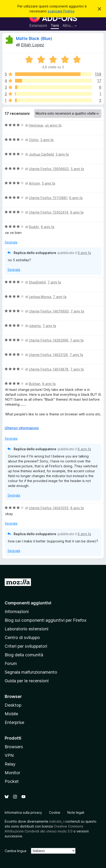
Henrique (36, 125)
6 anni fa (76, 198)
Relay (10, 764)
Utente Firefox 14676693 (49, 311)
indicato (55, 821)
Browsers (14, 747)
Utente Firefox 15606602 (49, 169)
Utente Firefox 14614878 (49, 369)
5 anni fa (77, 169)
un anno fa (53, 125)
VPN (9, 755)
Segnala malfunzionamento (31, 672)
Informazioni (17, 612)
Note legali (76, 812)
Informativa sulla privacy (23, 812)
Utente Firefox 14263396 (49, 340)
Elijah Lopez (32, 45)
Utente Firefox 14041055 (49, 508)
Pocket (12, 781)
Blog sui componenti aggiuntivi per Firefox (46, 620)
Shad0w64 (37, 282)
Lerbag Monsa (40, 297)
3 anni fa (47, 140)
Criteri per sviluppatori (26, 646)
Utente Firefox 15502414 (49, 212)
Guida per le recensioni (27, 681)
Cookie (55, 812)
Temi (55, 25)
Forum (11, 663)
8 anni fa (49, 384)
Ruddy (34, 227)
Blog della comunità (24, 655)
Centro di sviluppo (22, 637)
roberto (35, 326)
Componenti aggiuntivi (28, 603)
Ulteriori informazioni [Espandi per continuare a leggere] (22, 428)
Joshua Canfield (41, 154)
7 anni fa (54, 282)
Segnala (11, 242)
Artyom (34, 183)
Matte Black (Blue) (34, 38)
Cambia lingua (15, 851)
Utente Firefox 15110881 (48, 198)
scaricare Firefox (61, 11)
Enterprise (14, 722)
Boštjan (35, 384)
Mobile (11, 714)
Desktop (13, 705)
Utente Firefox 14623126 (48, 355)
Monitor (12, 773)
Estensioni (38, 25)
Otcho (34, 140)
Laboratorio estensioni (26, 629)
